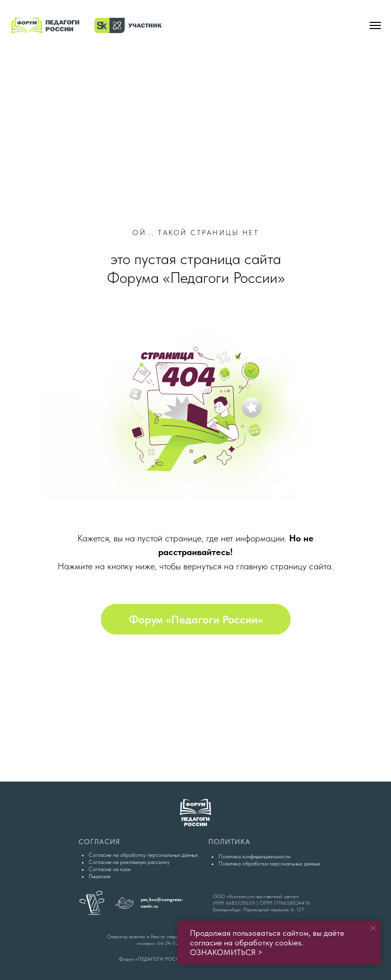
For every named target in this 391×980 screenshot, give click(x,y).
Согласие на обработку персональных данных (143, 855)
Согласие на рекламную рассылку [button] (129, 862)
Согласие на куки (109, 869)
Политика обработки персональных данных (269, 864)
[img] (195, 94)
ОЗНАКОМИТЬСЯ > (226, 952)
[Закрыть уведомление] (373, 928)
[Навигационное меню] (375, 25)
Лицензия (100, 876)
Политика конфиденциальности (254, 857)
